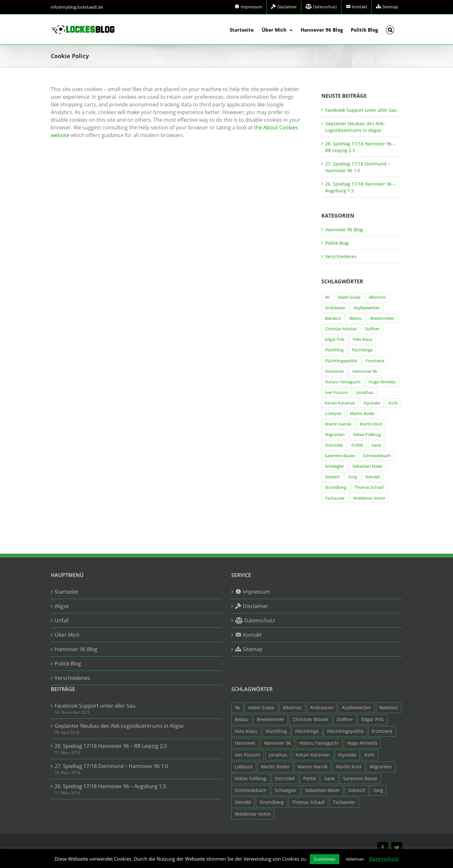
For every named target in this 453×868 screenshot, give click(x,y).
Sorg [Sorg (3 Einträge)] (353, 477)
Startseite (66, 592)
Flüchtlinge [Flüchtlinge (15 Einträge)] (362, 350)
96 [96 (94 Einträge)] (327, 297)
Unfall (62, 620)
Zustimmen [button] (325, 859)
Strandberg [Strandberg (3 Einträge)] (336, 487)
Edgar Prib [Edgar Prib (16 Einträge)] (335, 339)
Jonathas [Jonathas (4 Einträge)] (365, 392)
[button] (390, 29)
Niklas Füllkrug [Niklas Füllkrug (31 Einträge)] (367, 435)
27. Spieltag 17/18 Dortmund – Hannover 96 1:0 (111, 766)
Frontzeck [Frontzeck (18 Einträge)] (375, 361)
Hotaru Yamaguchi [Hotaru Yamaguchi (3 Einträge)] (343, 382)
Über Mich (67, 635)
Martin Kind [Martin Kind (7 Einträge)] (371, 424)
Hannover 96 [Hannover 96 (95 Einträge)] (365, 371)
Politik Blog (337, 243)
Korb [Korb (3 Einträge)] (393, 403)
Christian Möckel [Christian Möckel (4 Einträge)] (341, 329)
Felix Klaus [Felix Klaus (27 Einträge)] (363, 339)
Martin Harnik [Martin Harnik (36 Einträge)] (338, 424)
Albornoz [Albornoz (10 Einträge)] (377, 297)
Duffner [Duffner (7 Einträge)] (372, 329)
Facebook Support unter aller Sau (361, 110)
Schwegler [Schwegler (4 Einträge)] (334, 466)
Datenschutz (384, 859)
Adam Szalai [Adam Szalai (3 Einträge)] (349, 297)
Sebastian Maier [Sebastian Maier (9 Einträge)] (368, 466)
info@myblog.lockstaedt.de (77, 7)
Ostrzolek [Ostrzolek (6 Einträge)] (334, 445)
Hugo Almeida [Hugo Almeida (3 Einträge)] (382, 382)
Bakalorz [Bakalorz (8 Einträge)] (333, 318)
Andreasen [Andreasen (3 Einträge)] (335, 308)
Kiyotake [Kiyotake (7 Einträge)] (372, 403)
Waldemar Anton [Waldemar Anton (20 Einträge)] (369, 498)
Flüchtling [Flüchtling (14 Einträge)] (334, 350)
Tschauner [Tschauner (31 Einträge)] (335, 498)
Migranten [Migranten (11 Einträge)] (335, 435)
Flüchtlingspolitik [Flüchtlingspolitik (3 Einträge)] (341, 361)
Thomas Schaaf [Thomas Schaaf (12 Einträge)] (369, 487)
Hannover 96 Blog (344, 230)
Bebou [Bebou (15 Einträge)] (356, 318)
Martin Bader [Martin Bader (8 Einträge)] (362, 414)
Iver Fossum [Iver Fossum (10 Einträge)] (337, 392)
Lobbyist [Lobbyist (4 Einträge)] (333, 414)
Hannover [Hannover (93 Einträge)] (334, 371)
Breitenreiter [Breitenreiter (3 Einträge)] (382, 318)
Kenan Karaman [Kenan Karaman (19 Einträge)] (340, 403)
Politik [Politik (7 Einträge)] (357, 445)
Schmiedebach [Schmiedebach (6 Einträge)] (377, 456)
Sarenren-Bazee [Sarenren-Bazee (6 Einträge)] (340, 456)
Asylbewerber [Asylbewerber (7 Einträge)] (367, 308)
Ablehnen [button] (355, 859)
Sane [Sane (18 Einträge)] (376, 445)
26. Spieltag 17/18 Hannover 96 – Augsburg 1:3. (111, 786)
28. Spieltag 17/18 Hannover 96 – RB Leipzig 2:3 (111, 746)
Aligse (62, 606)
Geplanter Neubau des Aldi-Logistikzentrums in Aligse (119, 726)
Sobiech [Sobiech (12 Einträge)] (332, 477)
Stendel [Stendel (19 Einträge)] (372, 477)
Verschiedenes (341, 256)
